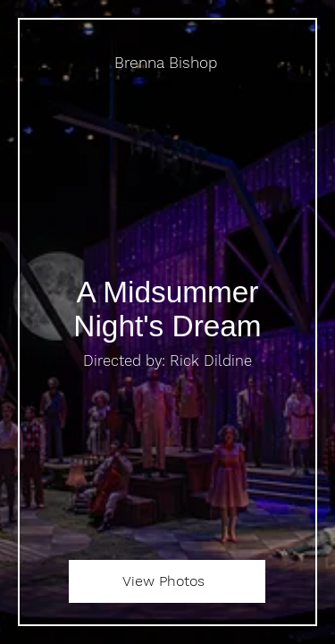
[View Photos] (167, 581)
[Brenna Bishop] (167, 63)
